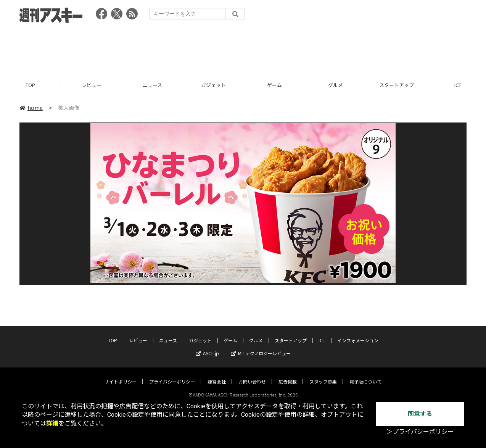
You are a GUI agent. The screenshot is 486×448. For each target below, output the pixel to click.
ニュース (152, 85)
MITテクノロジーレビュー (261, 346)
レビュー (92, 85)
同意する (420, 414)
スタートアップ (397, 85)
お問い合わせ (252, 375)
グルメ (336, 85)
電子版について (365, 375)
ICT (322, 333)
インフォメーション (358, 333)
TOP (30, 85)
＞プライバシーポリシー (420, 432)
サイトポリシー (121, 375)
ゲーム (274, 85)
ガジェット (213, 85)
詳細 (52, 423)
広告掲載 (288, 375)
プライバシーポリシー (172, 375)
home (31, 108)
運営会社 (217, 375)
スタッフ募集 (323, 375)
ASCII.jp (207, 346)
